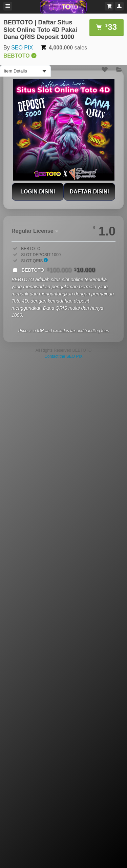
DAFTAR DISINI (89, 192)
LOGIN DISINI (38, 192)
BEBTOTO (58, 270)
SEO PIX (22, 48)
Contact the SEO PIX (63, 356)
